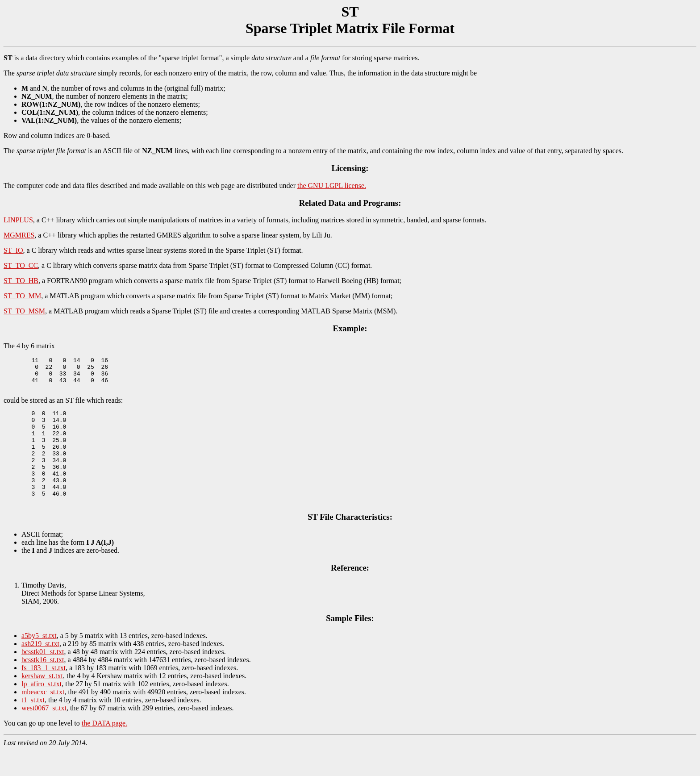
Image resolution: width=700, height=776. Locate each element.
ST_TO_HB (21, 281)
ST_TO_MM (22, 296)
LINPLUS (18, 220)
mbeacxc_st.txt (43, 717)
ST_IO (13, 250)
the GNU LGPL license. (332, 186)
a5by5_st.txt (39, 661)
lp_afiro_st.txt (42, 709)
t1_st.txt (33, 725)
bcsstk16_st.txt (43, 685)
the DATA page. (104, 749)
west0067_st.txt (44, 733)
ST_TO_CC (21, 265)
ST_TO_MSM (24, 311)
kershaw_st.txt (42, 701)
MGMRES (19, 235)
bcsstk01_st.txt (43, 677)
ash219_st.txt (40, 669)
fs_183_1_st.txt (44, 693)
